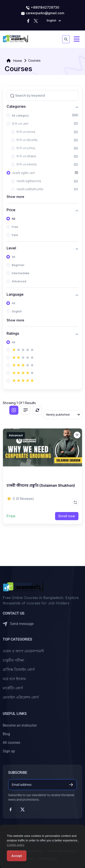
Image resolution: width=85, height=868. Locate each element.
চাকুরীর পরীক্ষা (13, 660)
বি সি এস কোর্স (20, 124)
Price (11, 210)
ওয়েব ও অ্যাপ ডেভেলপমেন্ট (23, 651)
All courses (11, 743)
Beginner (18, 265)
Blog (6, 734)
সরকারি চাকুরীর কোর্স (23, 173)
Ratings (13, 333)
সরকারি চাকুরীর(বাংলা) (29, 181)
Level (11, 248)
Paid (15, 235)
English (17, 311)
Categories (16, 106)
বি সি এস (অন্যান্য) (27, 165)
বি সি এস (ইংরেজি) (27, 140)
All (13, 219)
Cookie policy (16, 845)
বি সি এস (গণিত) (26, 148)
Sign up (9, 751)
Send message (18, 624)
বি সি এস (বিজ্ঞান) (26, 156)
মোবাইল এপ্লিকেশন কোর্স (21, 697)
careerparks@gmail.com (42, 13)
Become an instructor (20, 725)
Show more (15, 197)
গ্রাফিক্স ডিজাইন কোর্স (19, 670)
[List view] (26, 410)
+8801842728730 (42, 8)
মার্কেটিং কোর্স (13, 688)
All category (20, 115)
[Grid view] (14, 410)
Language (15, 294)
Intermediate (21, 273)
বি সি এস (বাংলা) (26, 132)
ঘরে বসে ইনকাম (14, 679)
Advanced (19, 281)
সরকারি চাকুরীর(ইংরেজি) (30, 189)
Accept (17, 856)
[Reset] (37, 410)
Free (15, 227)
